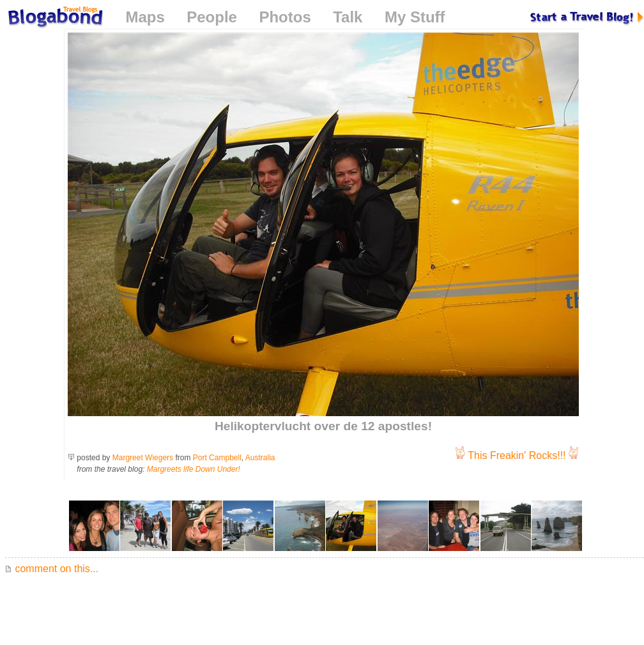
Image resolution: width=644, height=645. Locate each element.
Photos (285, 17)
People (212, 17)
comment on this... (52, 569)
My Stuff (415, 17)
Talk (348, 17)
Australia (260, 458)
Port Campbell (217, 458)
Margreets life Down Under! (194, 469)
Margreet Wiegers (143, 458)
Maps (145, 17)
